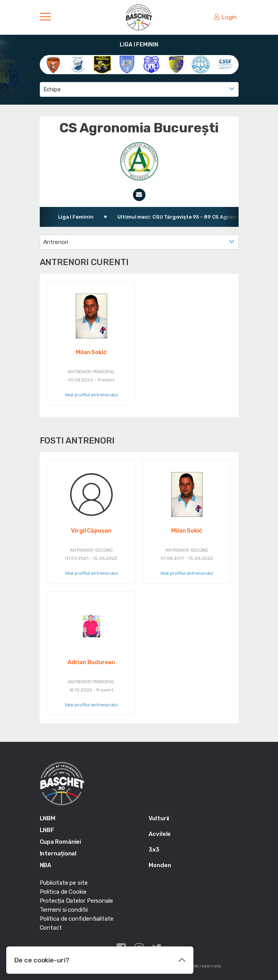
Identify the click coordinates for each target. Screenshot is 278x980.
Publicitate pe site (64, 883)
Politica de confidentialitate (77, 919)
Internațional (58, 853)
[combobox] (139, 89)
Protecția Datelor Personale (76, 901)
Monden (160, 865)
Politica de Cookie (63, 892)
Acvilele (160, 834)
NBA (46, 865)
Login (225, 17)
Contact (51, 928)
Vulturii (159, 818)
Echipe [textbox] (52, 89)
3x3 (154, 850)
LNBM (48, 818)
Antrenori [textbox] (56, 242)
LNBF (47, 830)
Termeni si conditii (64, 910)
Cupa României (61, 842)
